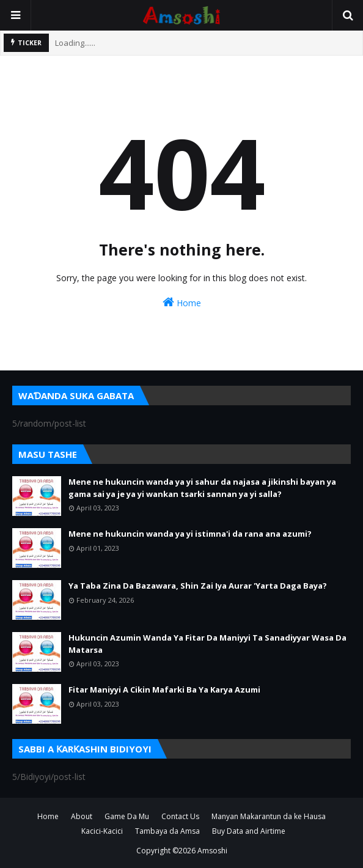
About (82, 816)
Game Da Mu (127, 816)
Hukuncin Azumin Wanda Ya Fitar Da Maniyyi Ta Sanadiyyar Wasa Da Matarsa (207, 644)
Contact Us (180, 816)
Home (182, 302)
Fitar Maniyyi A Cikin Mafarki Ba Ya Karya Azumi (164, 690)
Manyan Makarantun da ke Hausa (269, 816)
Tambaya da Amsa (167, 831)
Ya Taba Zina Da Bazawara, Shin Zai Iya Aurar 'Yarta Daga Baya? (198, 586)
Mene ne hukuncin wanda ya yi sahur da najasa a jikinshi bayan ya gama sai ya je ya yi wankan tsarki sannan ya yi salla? (202, 488)
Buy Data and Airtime (249, 831)
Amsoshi (212, 851)
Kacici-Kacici (102, 831)
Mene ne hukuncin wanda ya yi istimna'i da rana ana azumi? (190, 534)
